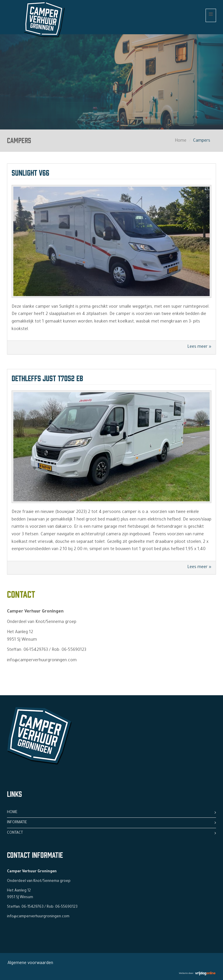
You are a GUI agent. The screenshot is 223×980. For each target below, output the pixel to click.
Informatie (17, 823)
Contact (15, 833)
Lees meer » (199, 347)
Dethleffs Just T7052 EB (47, 378)
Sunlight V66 (30, 172)
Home (181, 141)
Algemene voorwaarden (30, 963)
